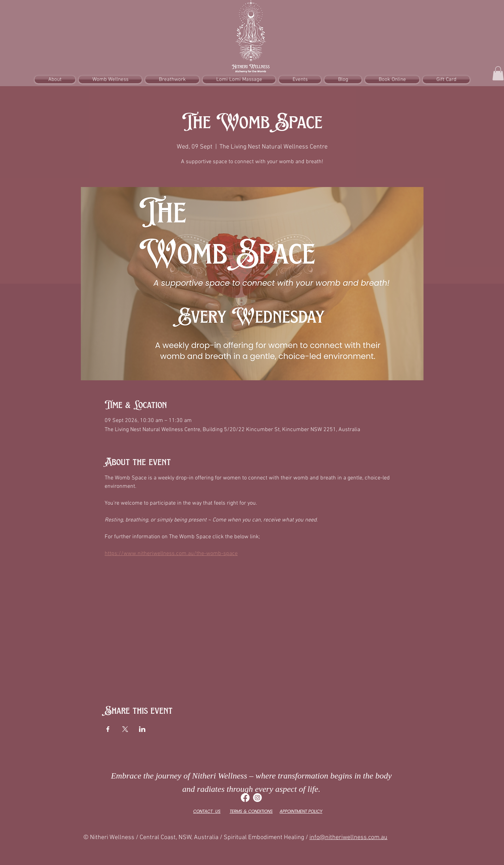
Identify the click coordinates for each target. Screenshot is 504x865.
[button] (498, 73)
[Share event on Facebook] (108, 729)
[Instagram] (257, 798)
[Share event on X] (125, 729)
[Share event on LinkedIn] (142, 729)
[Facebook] (245, 798)
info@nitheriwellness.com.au (348, 838)
